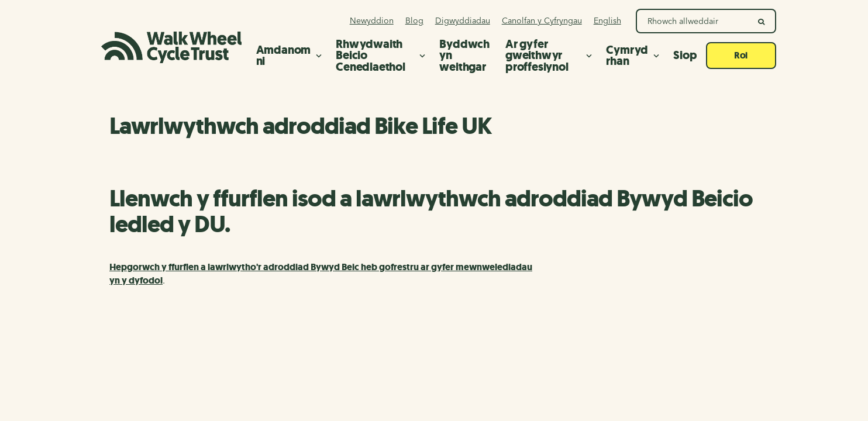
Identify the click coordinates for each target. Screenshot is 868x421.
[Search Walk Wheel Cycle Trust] (693, 21)
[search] (762, 21)
